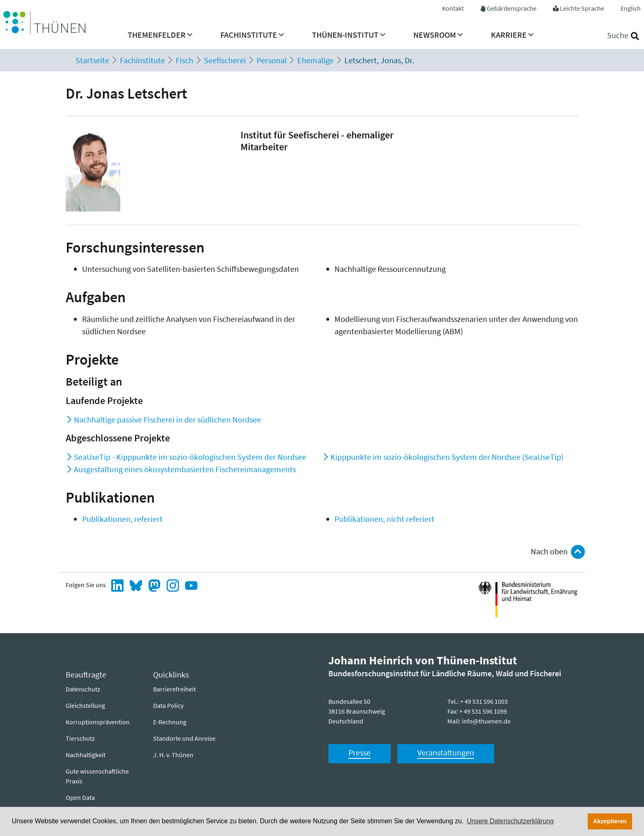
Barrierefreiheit (174, 689)
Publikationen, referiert (122, 519)
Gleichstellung (85, 705)
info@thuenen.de (486, 721)
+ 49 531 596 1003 (484, 701)
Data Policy (168, 705)
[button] (160, 37)
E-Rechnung (170, 722)
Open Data (80, 797)
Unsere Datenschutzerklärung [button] (510, 821)
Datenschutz (83, 689)
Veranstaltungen (446, 752)
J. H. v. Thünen (173, 755)
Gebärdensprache (512, 8)
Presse (360, 752)
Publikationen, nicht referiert (384, 519)
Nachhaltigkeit (86, 755)
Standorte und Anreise (184, 738)
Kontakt (453, 8)
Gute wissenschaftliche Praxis (97, 776)
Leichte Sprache (582, 8)
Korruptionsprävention (98, 722)
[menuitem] (160, 37)
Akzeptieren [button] (610, 821)
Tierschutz (80, 738)
